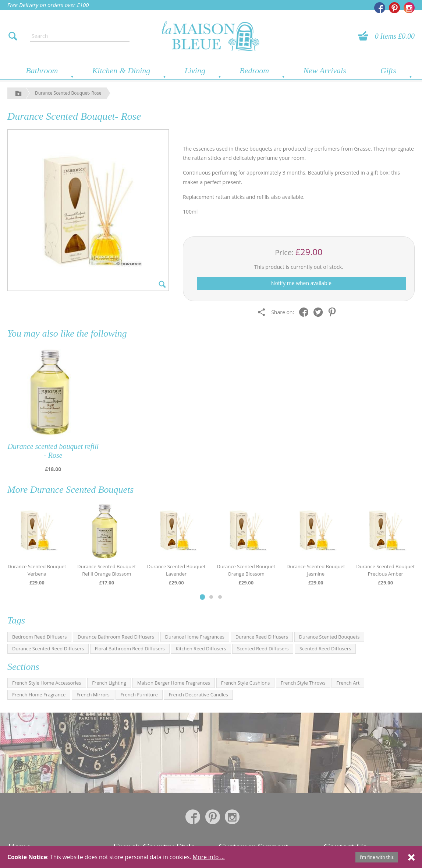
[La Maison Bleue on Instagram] (409, 8)
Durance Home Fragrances (195, 637)
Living (195, 71)
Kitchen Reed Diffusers (201, 649)
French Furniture (139, 695)
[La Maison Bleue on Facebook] (380, 8)
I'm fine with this (377, 857)
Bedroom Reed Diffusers (39, 637)
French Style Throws (303, 683)
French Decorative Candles (198, 695)
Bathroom (42, 71)
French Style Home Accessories (47, 683)
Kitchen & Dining (121, 71)
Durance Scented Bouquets (82, 490)
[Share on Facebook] (306, 312)
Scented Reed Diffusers (263, 649)
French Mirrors (93, 695)
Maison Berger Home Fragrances (174, 683)
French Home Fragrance (39, 695)
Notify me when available (301, 283)
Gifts (388, 71)
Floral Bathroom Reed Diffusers (130, 649)
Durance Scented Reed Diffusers (48, 649)
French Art (348, 683)
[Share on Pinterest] (334, 312)
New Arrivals (325, 71)
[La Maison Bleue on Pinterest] (394, 8)
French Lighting (109, 683)
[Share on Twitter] (320, 312)
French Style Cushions (246, 683)
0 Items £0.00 (395, 36)
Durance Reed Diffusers (262, 637)
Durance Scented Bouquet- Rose (68, 93)
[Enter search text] (80, 36)
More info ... (209, 857)
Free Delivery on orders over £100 (48, 5)
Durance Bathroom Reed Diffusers (116, 637)
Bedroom (254, 71)
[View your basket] (365, 36)
